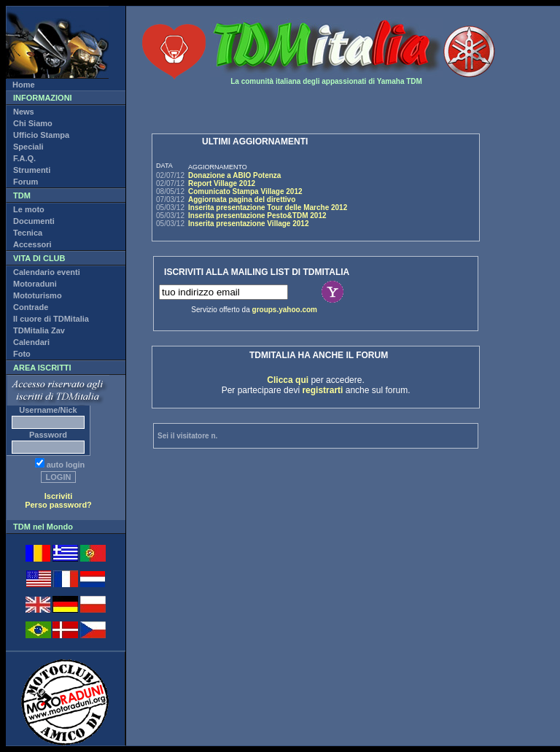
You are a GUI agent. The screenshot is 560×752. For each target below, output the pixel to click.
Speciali (28, 147)
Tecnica (28, 233)
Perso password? (58, 505)
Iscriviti (59, 496)
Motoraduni (35, 284)
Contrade (31, 307)
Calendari (31, 342)
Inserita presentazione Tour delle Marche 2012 (268, 208)
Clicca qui (288, 380)
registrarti (322, 390)
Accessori (32, 244)
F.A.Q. (24, 158)
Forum (26, 182)
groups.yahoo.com (285, 310)
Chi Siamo (33, 123)
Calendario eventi (47, 272)
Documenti (34, 221)
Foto (22, 354)
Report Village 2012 (222, 183)
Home (24, 85)
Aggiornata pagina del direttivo (242, 199)
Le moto (29, 209)
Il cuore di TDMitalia (51, 319)
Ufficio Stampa (41, 135)
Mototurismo (38, 295)
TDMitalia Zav (39, 330)
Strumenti (32, 170)
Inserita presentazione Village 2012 (248, 224)
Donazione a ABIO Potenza (234, 175)
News (24, 112)
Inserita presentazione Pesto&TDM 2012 (257, 216)
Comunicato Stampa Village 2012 (245, 191)
